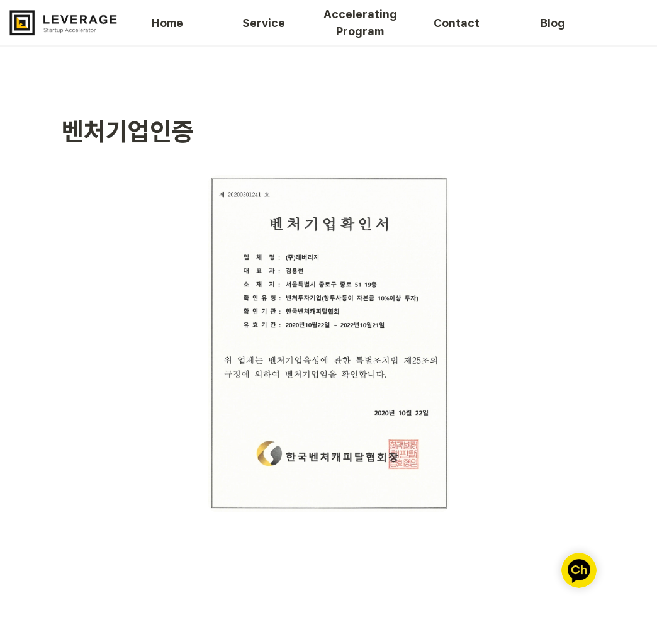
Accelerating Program (361, 23)
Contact (457, 23)
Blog (553, 23)
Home (167, 23)
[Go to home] (63, 23)
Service (264, 23)
